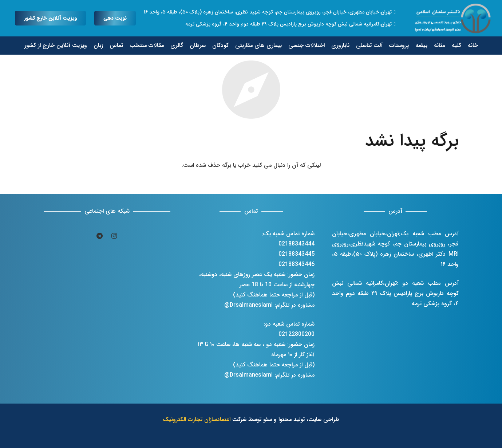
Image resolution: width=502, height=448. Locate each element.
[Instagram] (114, 236)
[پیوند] (454, 18)
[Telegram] (100, 236)
